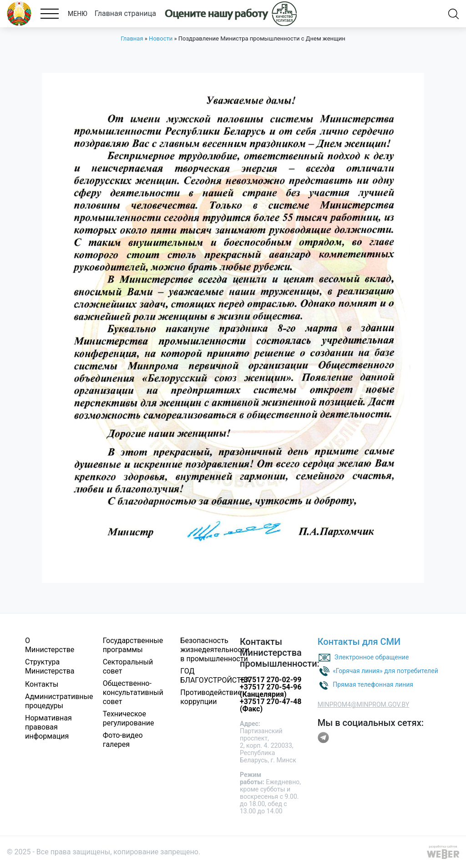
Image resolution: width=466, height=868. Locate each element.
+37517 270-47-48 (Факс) (271, 705)
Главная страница (125, 13)
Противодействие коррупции (211, 697)
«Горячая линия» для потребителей (385, 670)
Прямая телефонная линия (373, 684)
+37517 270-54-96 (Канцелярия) (271, 691)
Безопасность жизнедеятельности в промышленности (215, 650)
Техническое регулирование (129, 718)
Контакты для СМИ (359, 642)
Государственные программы (133, 645)
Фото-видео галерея (123, 740)
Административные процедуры (59, 701)
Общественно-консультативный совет (133, 692)
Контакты (42, 684)
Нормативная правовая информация (48, 727)
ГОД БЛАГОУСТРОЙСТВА (215, 676)
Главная (132, 38)
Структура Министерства (50, 666)
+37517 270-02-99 (271, 680)
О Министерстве (50, 645)
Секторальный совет (128, 666)
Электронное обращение (372, 657)
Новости (161, 38)
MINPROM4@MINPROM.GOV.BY (364, 705)
